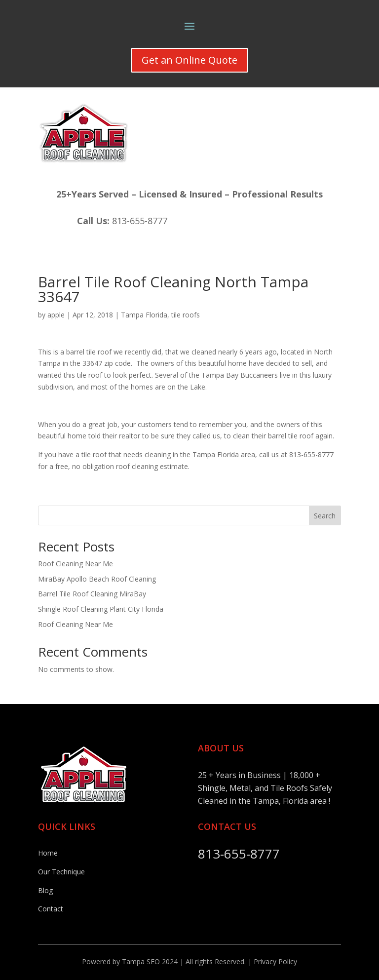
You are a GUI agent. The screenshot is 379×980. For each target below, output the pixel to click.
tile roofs (186, 315)
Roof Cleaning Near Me (76, 564)
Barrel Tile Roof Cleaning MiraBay (92, 594)
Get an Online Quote (189, 60)
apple (56, 315)
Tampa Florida (144, 315)
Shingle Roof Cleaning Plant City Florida (101, 609)
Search (325, 516)
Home (48, 853)
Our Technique (61, 872)
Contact (51, 909)
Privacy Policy (275, 961)
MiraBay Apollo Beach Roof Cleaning (97, 579)
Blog (45, 890)
